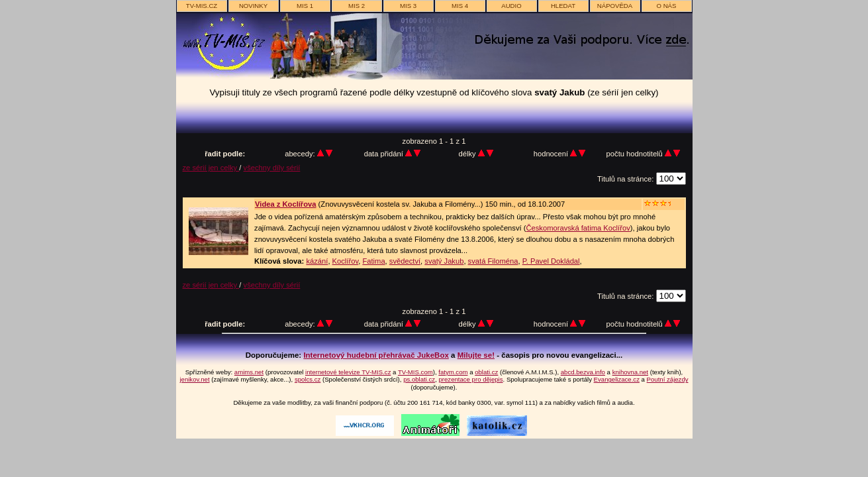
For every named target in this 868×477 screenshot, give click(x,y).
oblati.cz (486, 372)
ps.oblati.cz (419, 379)
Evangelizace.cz (617, 379)
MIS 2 (357, 6)
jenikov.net (194, 379)
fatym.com (453, 372)
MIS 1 (305, 6)
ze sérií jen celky (211, 168)
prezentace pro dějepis (470, 379)
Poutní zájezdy (668, 379)
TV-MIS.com (415, 372)
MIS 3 (408, 6)
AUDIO (511, 6)
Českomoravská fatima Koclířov (578, 228)
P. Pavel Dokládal (551, 261)
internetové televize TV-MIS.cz (348, 372)
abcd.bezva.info (583, 372)
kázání (317, 261)
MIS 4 (460, 6)
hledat (563, 6)
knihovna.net (630, 372)
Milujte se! (476, 355)
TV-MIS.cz (202, 6)
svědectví (405, 261)
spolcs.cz (308, 379)
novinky (253, 6)
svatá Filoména (493, 261)
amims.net (249, 372)
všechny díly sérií (272, 168)
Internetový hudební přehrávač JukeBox (376, 355)
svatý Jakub (444, 261)
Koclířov (346, 261)
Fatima (373, 261)
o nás (667, 6)
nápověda (615, 6)
